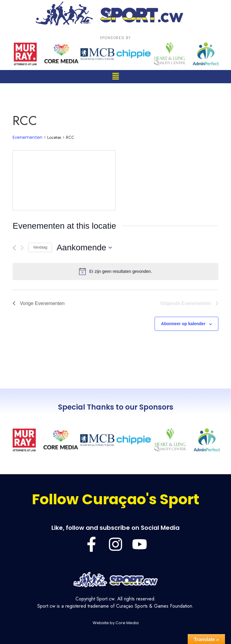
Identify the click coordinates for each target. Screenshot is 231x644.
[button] (115, 76)
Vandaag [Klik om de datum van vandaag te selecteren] (40, 247)
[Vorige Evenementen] (14, 248)
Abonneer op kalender (183, 324)
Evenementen (28, 137)
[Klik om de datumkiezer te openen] (84, 248)
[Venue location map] (64, 180)
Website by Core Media (116, 623)
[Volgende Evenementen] (22, 248)
